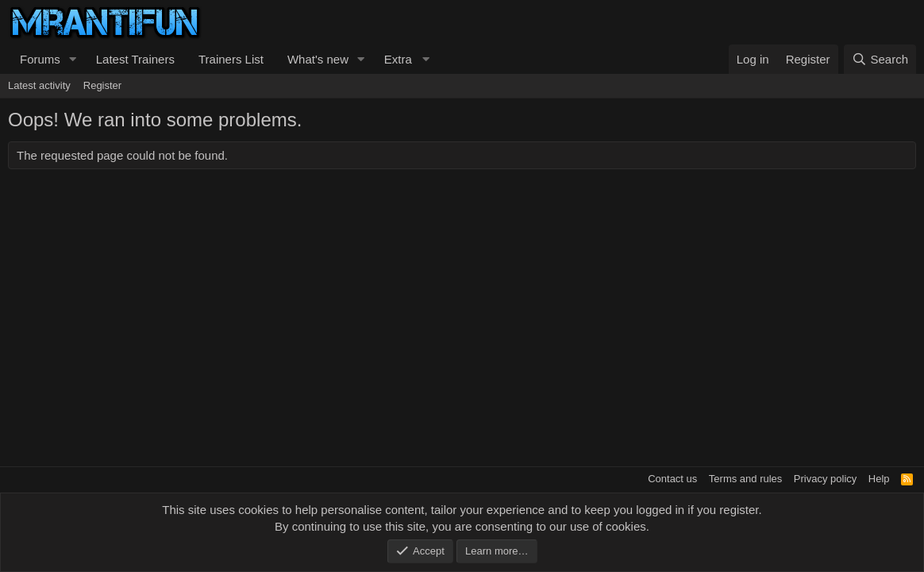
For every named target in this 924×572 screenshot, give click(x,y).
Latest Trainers (135, 59)
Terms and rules (745, 479)
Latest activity (39, 85)
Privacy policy (825, 479)
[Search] (880, 59)
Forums (40, 59)
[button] (73, 59)
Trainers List (231, 59)
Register (102, 85)
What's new (318, 59)
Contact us (672, 479)
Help (879, 479)
